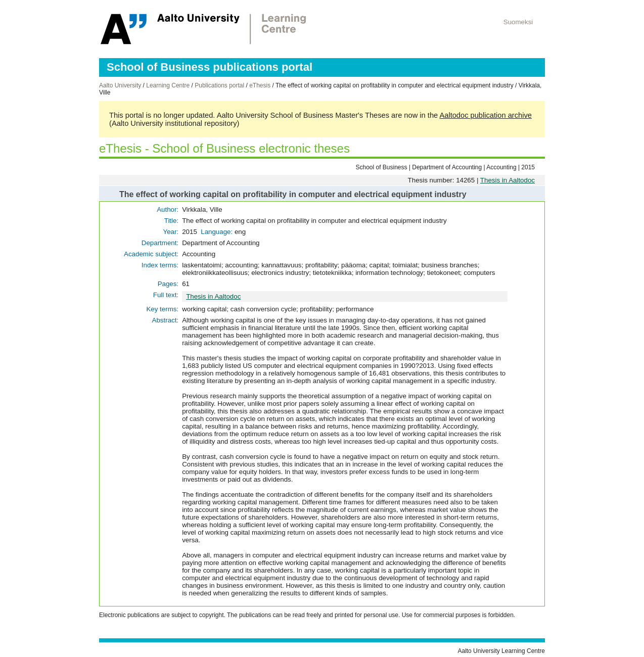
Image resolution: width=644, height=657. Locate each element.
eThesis (260, 85)
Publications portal (219, 85)
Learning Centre (168, 85)
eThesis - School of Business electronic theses (224, 148)
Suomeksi (518, 22)
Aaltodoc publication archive (486, 115)
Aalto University (120, 85)
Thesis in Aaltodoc (508, 180)
